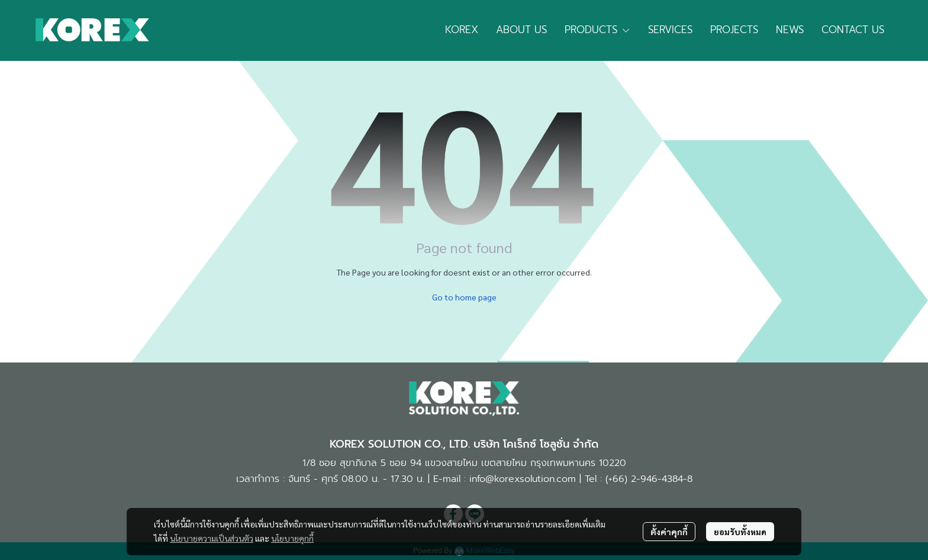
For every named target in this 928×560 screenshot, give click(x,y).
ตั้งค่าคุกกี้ (669, 532)
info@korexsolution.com (523, 479)
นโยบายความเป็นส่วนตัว (212, 538)
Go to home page (464, 297)
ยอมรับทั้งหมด (740, 532)
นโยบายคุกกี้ (292, 538)
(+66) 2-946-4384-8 (649, 479)
